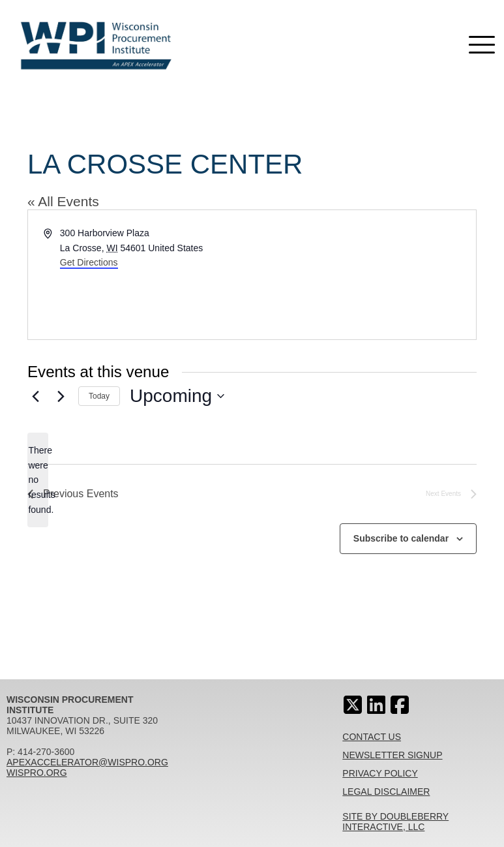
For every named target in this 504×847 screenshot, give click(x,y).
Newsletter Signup (392, 755)
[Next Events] (61, 396)
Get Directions (89, 262)
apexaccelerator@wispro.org (87, 762)
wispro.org (37, 773)
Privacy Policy (380, 773)
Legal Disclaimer (386, 792)
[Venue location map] (363, 275)
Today (99, 396)
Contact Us (372, 737)
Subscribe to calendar (401, 538)
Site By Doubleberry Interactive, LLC (395, 822)
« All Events (63, 201)
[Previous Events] (35, 396)
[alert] (38, 480)
